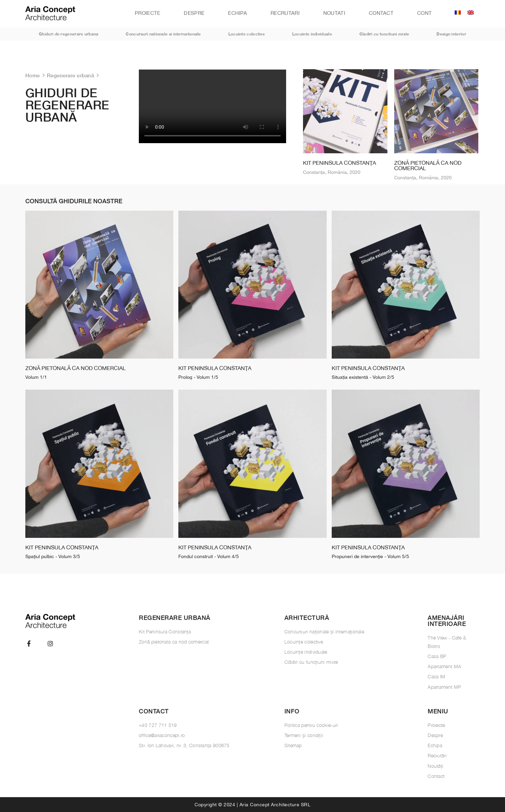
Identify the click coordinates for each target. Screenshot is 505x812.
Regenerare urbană (71, 75)
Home (33, 75)
